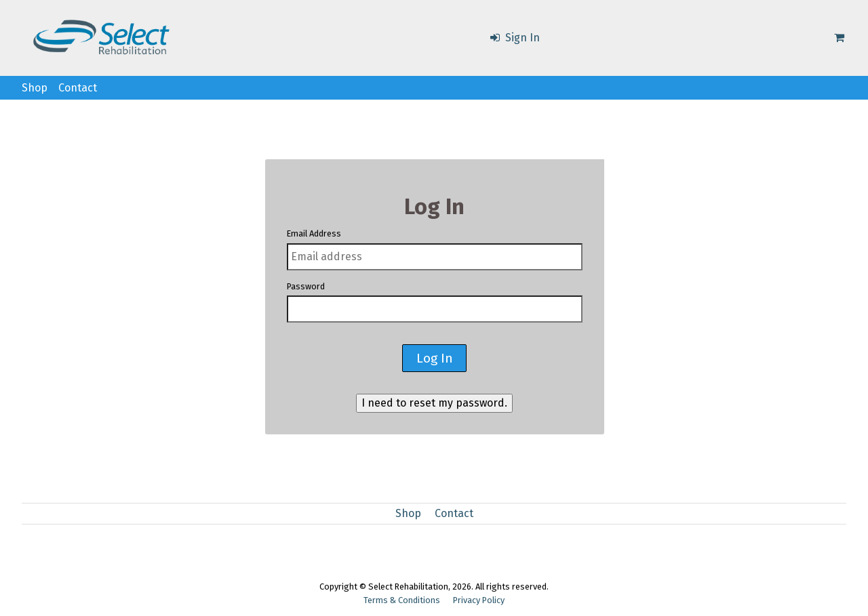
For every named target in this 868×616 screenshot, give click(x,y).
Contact (78, 88)
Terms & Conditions (402, 600)
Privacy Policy (479, 600)
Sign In (514, 38)
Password (306, 286)
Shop (35, 88)
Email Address (314, 233)
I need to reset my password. (434, 403)
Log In (435, 358)
